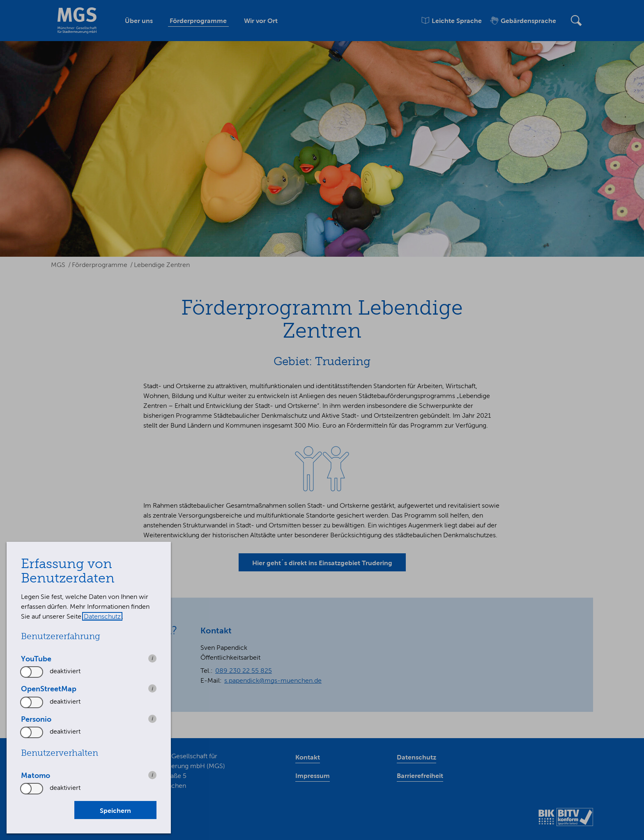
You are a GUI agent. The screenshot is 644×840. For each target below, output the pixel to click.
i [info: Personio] (152, 719)
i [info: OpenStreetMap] (152, 689)
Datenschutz (102, 616)
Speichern (115, 810)
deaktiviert (65, 671)
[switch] (32, 672)
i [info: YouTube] (152, 658)
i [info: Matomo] (152, 775)
